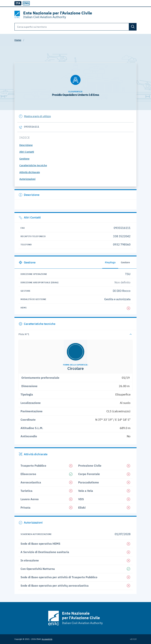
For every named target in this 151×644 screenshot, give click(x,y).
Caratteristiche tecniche (33, 165)
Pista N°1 (24, 334)
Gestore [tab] (125, 262)
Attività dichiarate (30, 172)
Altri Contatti (27, 152)
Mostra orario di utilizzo (37, 116)
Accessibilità (47, 639)
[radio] (26, 3)
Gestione (24, 159)
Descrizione (26, 145)
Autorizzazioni (27, 179)
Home (18, 40)
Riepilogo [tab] (110, 262)
